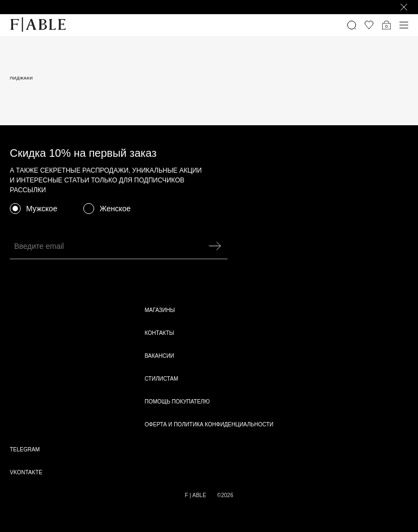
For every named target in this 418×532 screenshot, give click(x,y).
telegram (25, 450)
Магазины (160, 310)
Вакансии (159, 356)
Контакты (159, 333)
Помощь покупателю (177, 402)
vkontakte (26, 472)
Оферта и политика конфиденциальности (209, 424)
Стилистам (162, 379)
